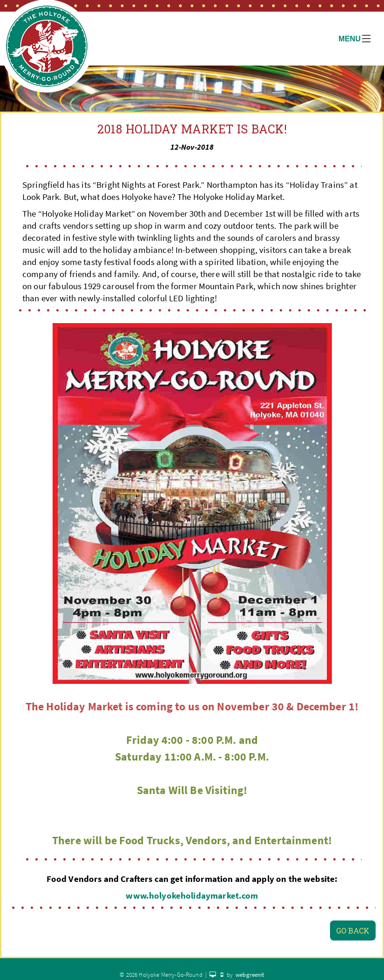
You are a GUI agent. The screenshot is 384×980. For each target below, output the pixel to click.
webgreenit (250, 975)
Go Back (353, 930)
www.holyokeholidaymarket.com (192, 896)
